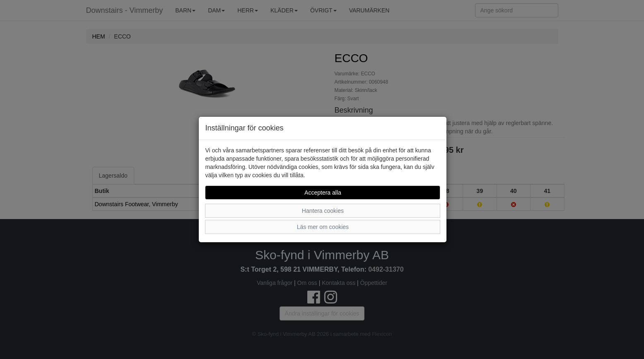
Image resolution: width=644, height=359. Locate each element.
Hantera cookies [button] (323, 211)
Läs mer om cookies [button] (323, 227)
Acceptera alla (323, 193)
